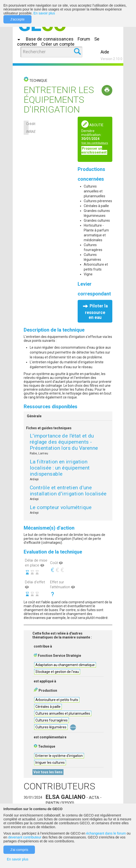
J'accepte (17, 19)
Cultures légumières (51, 727)
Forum (84, 39)
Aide (105, 52)
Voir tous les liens (48, 772)
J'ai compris (19, 850)
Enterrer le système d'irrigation (59, 756)
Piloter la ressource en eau (96, 312)
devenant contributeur (25, 837)
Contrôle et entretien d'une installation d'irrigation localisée (68, 491)
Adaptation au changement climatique (65, 665)
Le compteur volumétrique (61, 507)
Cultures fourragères (52, 720)
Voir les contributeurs (95, 143)
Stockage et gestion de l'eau (57, 672)
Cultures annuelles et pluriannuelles (63, 713)
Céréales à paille (48, 707)
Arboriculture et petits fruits (57, 700)
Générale (34, 416)
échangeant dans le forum (106, 833)
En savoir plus (44, 13)
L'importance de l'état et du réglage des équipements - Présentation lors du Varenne (64, 442)
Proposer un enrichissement (94, 150)
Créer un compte (58, 44)
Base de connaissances (50, 39)
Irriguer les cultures (50, 763)
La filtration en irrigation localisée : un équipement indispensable (60, 468)
